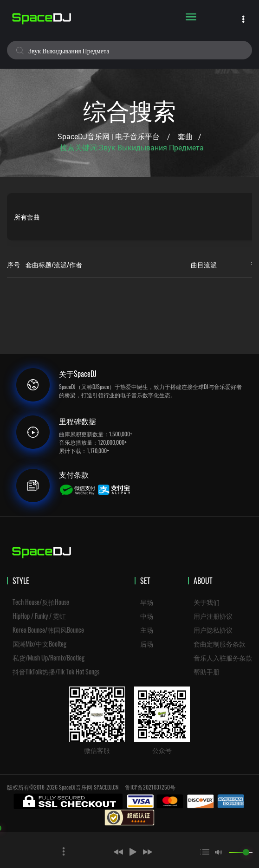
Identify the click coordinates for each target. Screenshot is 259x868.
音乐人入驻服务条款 (223, 657)
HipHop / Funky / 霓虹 (39, 616)
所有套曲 (27, 217)
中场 (147, 616)
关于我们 (207, 602)
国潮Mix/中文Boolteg (39, 644)
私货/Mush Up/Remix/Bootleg (49, 657)
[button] (105, 852)
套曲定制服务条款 (220, 644)
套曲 (185, 137)
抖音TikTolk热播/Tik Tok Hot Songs (56, 671)
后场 (147, 644)
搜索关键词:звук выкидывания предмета (132, 148)
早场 (147, 602)
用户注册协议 (213, 616)
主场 (147, 630)
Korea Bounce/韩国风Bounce (48, 630)
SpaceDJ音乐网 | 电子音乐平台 (109, 137)
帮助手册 (207, 671)
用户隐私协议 (213, 630)
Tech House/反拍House (41, 602)
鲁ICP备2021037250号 (150, 787)
